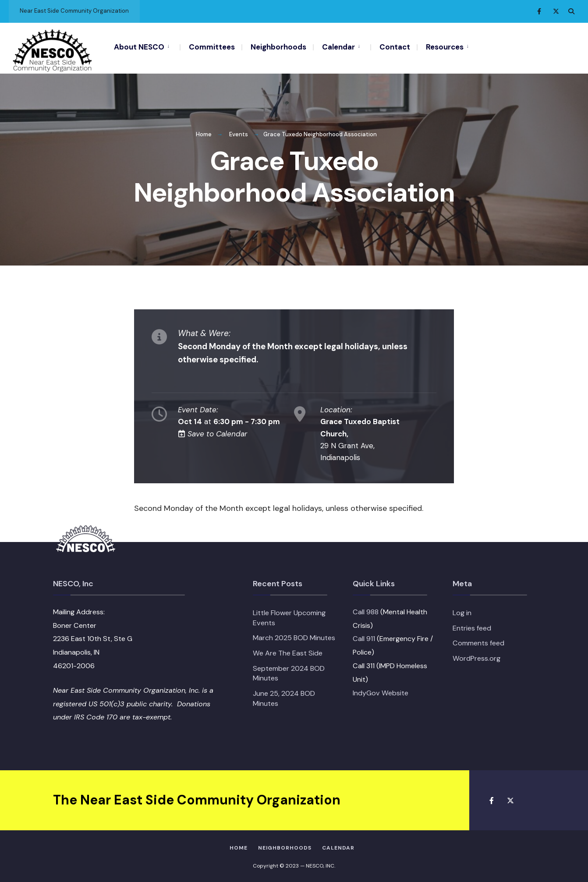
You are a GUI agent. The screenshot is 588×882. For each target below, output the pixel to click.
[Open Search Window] (571, 11)
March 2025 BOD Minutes (294, 636)
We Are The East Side (288, 651)
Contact (395, 47)
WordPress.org (476, 656)
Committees (212, 47)
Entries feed (472, 626)
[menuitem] (147, 46)
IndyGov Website (381, 691)
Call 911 (364, 637)
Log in (462, 611)
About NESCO (139, 47)
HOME (239, 846)
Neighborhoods (278, 47)
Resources (445, 47)
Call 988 (366, 610)
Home (204, 133)
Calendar (338, 47)
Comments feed (478, 641)
